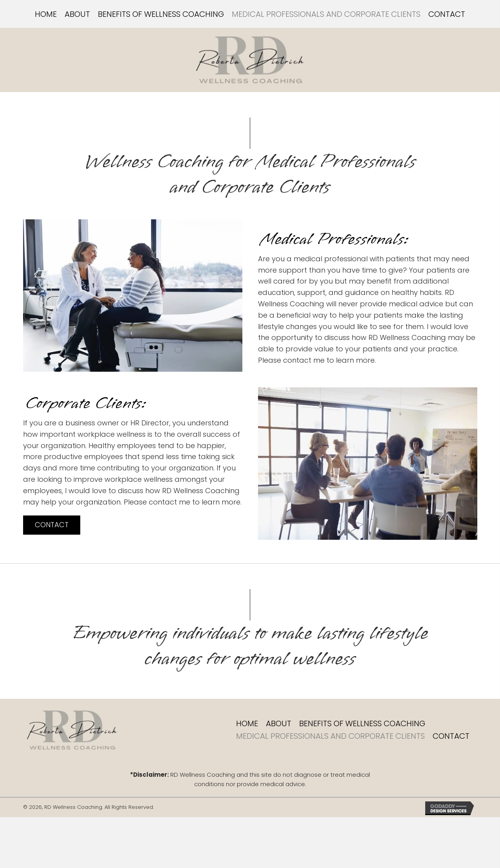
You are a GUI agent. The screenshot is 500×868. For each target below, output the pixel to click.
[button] (52, 525)
